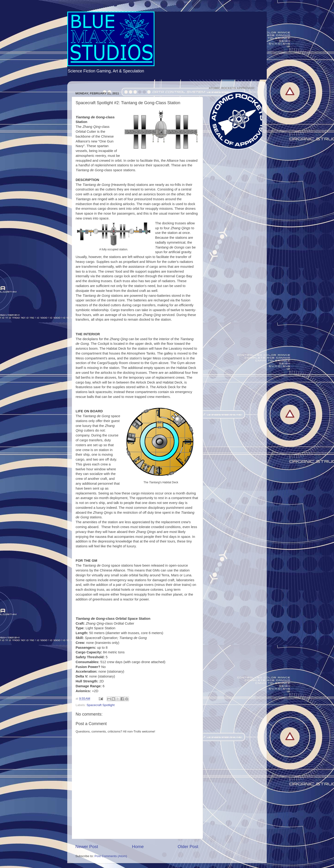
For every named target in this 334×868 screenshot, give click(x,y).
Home (138, 847)
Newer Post (87, 847)
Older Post (188, 847)
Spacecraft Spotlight (101, 705)
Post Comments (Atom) (111, 856)
